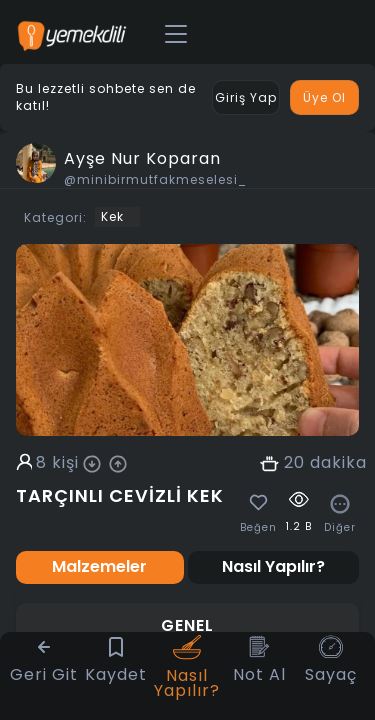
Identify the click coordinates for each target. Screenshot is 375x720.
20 (294, 463)
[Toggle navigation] (176, 35)
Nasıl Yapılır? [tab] (273, 566)
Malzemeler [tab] (99, 566)
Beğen (258, 528)
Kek (112, 216)
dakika (338, 463)
